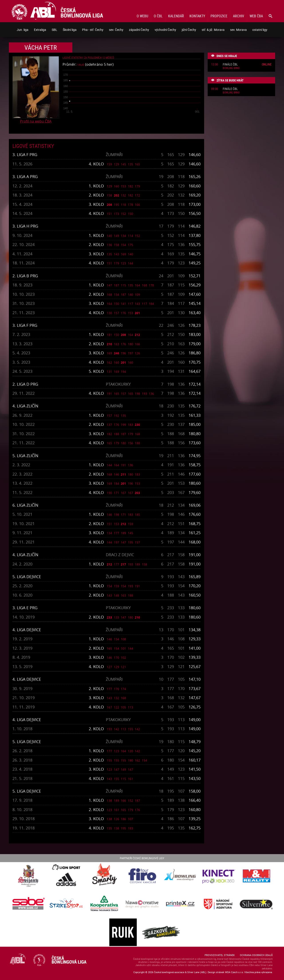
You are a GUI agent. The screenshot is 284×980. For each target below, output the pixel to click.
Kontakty (197, 16)
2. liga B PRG (25, 276)
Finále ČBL (230, 64)
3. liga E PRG (25, 608)
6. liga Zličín (25, 505)
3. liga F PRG (25, 155)
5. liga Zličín (25, 456)
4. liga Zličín (25, 406)
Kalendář (176, 16)
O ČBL (158, 16)
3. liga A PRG (25, 177)
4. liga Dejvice (27, 630)
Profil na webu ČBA (36, 121)
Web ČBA (256, 16)
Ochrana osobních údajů (256, 955)
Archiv (239, 16)
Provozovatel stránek (220, 955)
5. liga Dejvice (27, 577)
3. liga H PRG (25, 226)
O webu (142, 16)
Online (267, 64)
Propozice (219, 16)
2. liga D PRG (25, 384)
